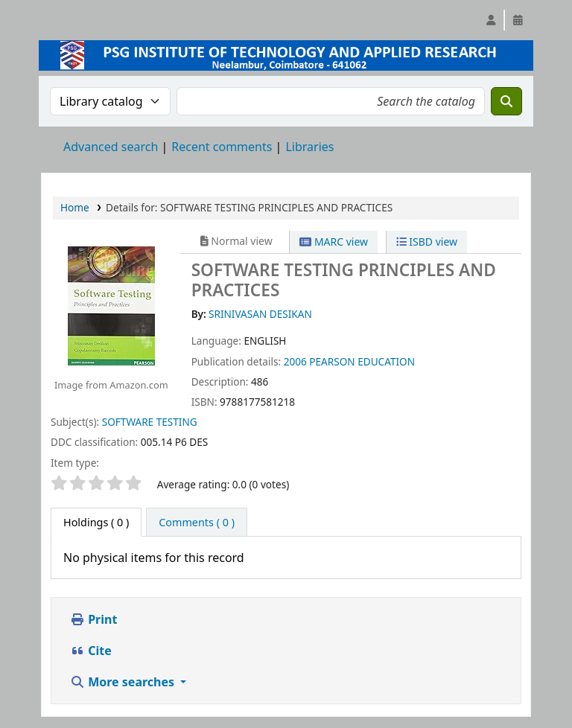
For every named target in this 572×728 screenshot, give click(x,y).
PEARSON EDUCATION (362, 361)
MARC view (334, 242)
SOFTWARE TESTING (150, 422)
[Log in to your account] (491, 20)
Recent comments (222, 147)
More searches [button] (124, 682)
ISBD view (427, 242)
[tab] (197, 523)
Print (93, 619)
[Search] (506, 101)
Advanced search (111, 147)
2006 (295, 361)
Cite (91, 651)
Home (75, 207)
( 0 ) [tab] (96, 522)
